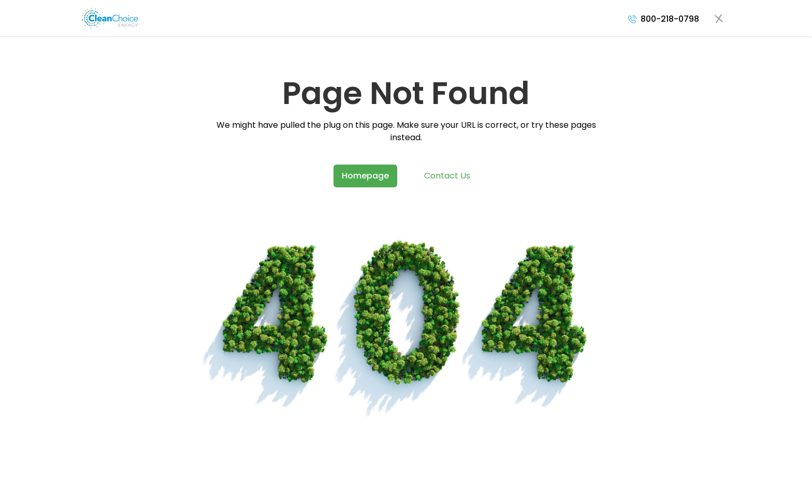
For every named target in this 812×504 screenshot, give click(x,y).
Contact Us (447, 176)
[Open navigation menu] (719, 18)
